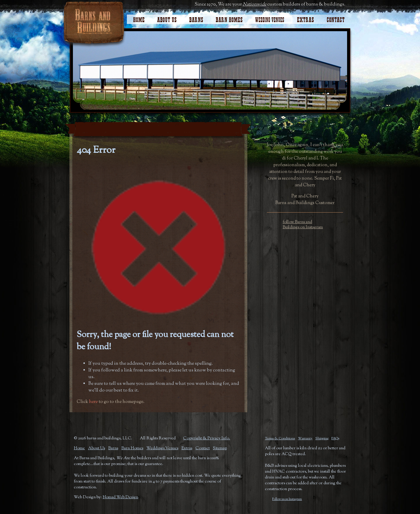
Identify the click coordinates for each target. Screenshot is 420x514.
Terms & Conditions (280, 438)
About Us (167, 18)
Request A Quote (305, 127)
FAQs (335, 438)
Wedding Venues (270, 18)
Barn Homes (229, 18)
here (93, 402)
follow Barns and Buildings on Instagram (303, 225)
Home (139, 18)
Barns (113, 448)
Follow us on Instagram (287, 499)
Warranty (305, 438)
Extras (305, 18)
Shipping (322, 438)
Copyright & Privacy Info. (207, 438)
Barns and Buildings (94, 24)
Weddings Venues (162, 448)
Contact (339, 18)
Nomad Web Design (120, 497)
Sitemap (220, 448)
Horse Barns (196, 18)
